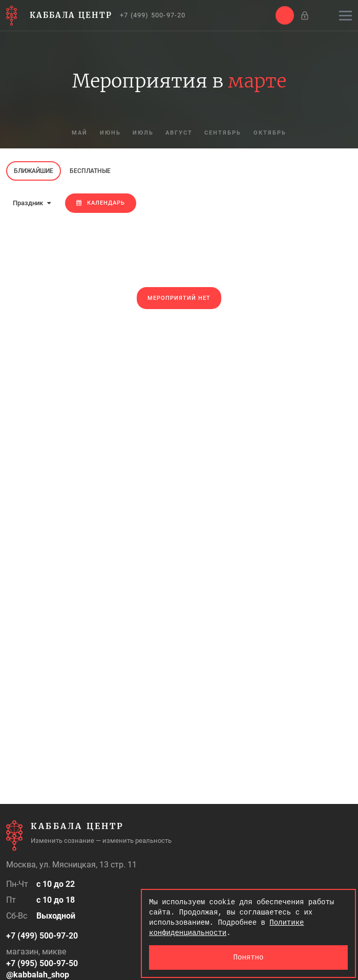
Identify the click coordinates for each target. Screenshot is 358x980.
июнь (110, 133)
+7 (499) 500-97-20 (153, 15)
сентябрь (224, 133)
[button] (285, 15)
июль (143, 133)
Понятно (249, 957)
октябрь (271, 133)
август (180, 133)
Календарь (101, 203)
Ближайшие (34, 171)
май (79, 133)
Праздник (32, 203)
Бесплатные (90, 171)
